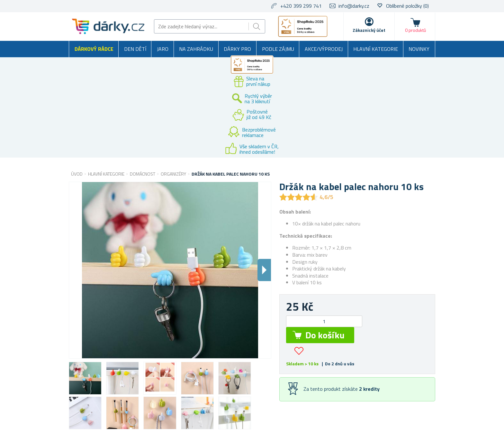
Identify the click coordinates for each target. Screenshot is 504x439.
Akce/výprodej (324, 49)
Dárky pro (237, 49)
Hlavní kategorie (376, 49)
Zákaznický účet (369, 30)
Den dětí (135, 49)
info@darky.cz (354, 6)
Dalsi (264, 270)
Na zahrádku (196, 49)
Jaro (163, 49)
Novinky (419, 49)
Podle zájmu (278, 49)
